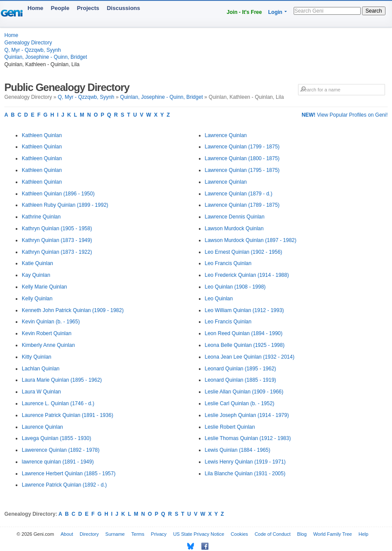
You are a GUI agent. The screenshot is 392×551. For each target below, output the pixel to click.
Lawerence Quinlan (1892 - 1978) (61, 450)
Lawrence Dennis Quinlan (235, 217)
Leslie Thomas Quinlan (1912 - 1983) (248, 438)
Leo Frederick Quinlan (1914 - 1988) (247, 275)
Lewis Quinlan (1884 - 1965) (238, 450)
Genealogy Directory (28, 43)
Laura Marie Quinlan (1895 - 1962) (62, 380)
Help (364, 534)
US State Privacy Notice (199, 534)
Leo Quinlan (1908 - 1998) (235, 287)
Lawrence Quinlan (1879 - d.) (239, 194)
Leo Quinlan (219, 299)
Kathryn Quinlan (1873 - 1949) (57, 240)
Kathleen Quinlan (42, 135)
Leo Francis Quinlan (228, 263)
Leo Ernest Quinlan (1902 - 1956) (244, 252)
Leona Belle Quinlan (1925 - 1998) (245, 345)
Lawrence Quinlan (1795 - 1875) (242, 170)
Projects (88, 8)
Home (35, 8)
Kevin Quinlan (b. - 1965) (51, 322)
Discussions (123, 8)
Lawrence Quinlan (226, 135)
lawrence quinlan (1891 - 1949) (58, 462)
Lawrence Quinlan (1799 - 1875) (242, 147)
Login (275, 12)
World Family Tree (333, 534)
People (60, 8)
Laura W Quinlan (41, 392)
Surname (115, 534)
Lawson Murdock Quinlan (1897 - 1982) (251, 240)
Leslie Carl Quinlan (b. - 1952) (240, 403)
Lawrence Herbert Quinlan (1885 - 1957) (69, 474)
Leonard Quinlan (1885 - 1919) (241, 380)
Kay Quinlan (36, 275)
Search (374, 11)
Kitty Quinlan (37, 357)
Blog (302, 534)
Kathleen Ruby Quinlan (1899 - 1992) (65, 205)
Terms (138, 534)
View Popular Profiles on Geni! (345, 115)
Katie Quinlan (37, 263)
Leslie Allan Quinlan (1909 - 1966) (244, 392)
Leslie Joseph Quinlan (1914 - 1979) (247, 415)
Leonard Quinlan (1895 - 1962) (241, 369)
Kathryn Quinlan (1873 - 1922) (57, 252)
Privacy (159, 534)
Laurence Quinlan (42, 427)
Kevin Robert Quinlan (47, 333)
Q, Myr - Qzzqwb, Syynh (33, 50)
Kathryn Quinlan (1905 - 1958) (57, 228)
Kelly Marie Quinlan (44, 287)
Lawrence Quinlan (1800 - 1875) (242, 158)
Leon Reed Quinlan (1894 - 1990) (244, 333)
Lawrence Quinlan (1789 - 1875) (242, 205)
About (67, 534)
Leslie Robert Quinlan (230, 427)
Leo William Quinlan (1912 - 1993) (245, 310)
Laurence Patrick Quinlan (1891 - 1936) (67, 415)
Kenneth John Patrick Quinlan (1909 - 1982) (73, 310)
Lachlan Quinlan (41, 369)
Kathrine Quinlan (41, 217)
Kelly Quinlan (37, 299)
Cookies (239, 534)
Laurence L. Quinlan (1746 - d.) (58, 403)
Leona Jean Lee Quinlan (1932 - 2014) (250, 357)
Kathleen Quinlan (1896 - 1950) (58, 194)
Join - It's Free (244, 12)
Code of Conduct (273, 534)
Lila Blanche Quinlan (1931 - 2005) (245, 474)
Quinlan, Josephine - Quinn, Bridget (46, 57)
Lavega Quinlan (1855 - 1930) (56, 438)
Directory (89, 534)
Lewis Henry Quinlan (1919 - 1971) (245, 462)
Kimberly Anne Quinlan (48, 345)
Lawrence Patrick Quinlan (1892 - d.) (64, 485)
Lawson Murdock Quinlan (234, 228)
